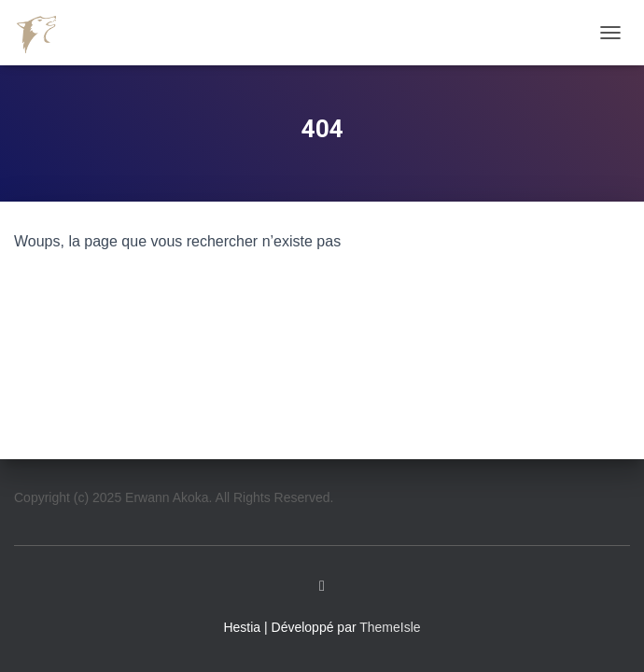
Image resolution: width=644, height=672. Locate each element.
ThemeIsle (390, 627)
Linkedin (322, 586)
